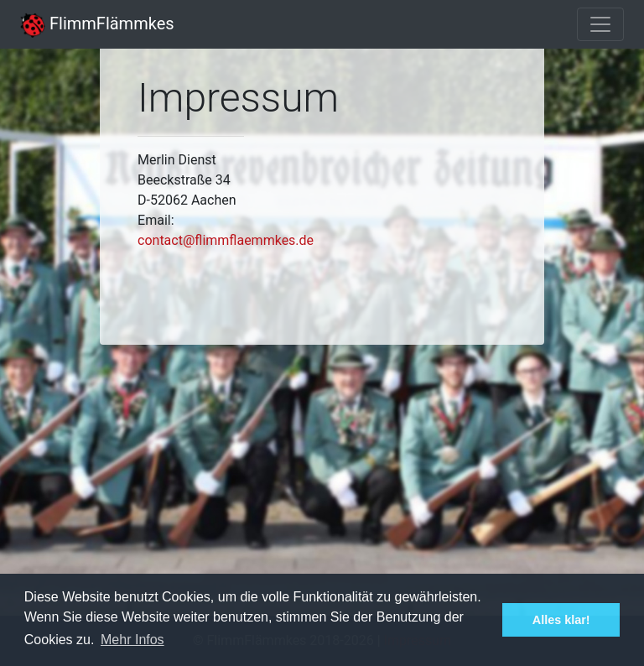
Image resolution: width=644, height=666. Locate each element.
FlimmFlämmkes (97, 23)
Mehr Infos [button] (132, 640)
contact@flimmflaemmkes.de (226, 240)
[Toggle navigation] (600, 24)
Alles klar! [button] (561, 620)
